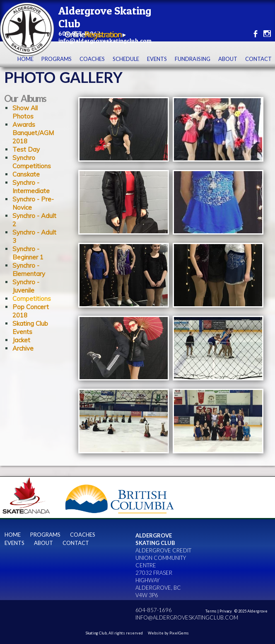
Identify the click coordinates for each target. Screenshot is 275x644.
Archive (23, 348)
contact (258, 59)
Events (157, 59)
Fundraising (193, 59)
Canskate (26, 174)
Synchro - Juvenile (26, 286)
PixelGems (179, 633)
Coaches (92, 59)
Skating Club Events (30, 328)
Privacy (226, 611)
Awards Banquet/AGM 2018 (33, 133)
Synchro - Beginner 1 (28, 253)
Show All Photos (25, 112)
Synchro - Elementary (29, 270)
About (228, 59)
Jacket (21, 340)
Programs (57, 59)
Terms (211, 611)
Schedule (126, 59)
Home (25, 59)
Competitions (32, 299)
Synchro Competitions (32, 162)
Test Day (26, 149)
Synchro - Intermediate (31, 187)
